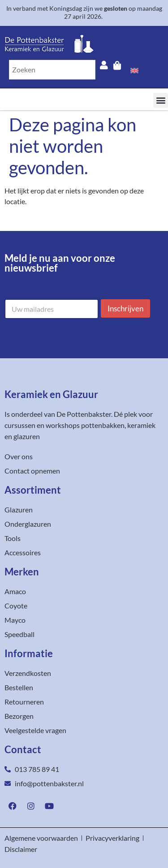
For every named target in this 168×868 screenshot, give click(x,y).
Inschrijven (125, 308)
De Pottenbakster (84, 414)
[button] (161, 100)
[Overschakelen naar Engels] (134, 70)
